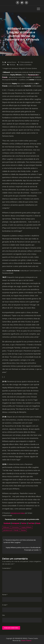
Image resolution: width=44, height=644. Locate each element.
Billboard (6, 527)
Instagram (16, 523)
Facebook (7, 523)
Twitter (24, 523)
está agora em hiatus (18, 513)
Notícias (12, 65)
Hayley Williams (26, 527)
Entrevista (15, 527)
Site (3, 615)
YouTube (31, 523)
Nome (5, 595)
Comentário (7, 568)
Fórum (38, 523)
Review (23, 530)
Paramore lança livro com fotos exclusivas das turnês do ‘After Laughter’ (20, 541)
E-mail (5, 605)
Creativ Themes (26, 641)
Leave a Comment (25, 65)
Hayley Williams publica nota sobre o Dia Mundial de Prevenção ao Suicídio (23, 549)
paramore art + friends (11, 530)
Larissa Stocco (11, 62)
